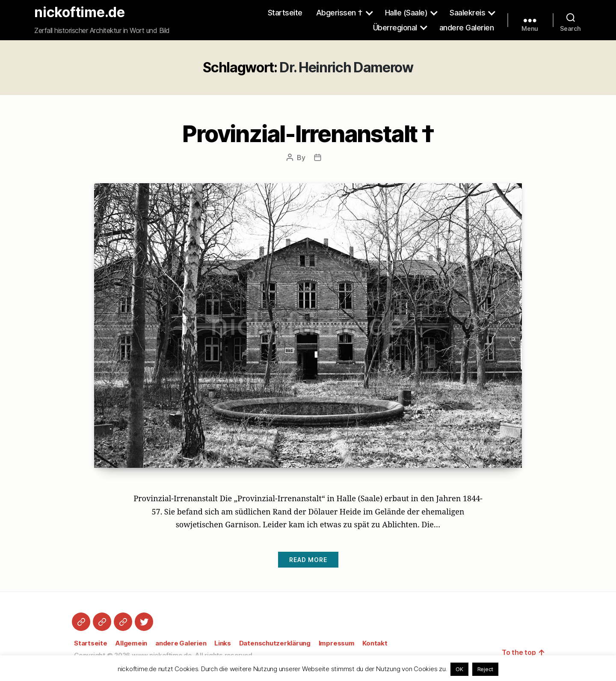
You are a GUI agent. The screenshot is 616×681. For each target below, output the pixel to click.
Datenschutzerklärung (275, 643)
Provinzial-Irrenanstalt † (308, 134)
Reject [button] (486, 669)
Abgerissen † (339, 13)
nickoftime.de (80, 12)
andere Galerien (467, 28)
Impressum (337, 643)
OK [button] (459, 669)
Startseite (285, 13)
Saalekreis (467, 13)
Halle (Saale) (406, 13)
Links (223, 643)
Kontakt (375, 643)
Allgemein (131, 643)
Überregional (395, 28)
